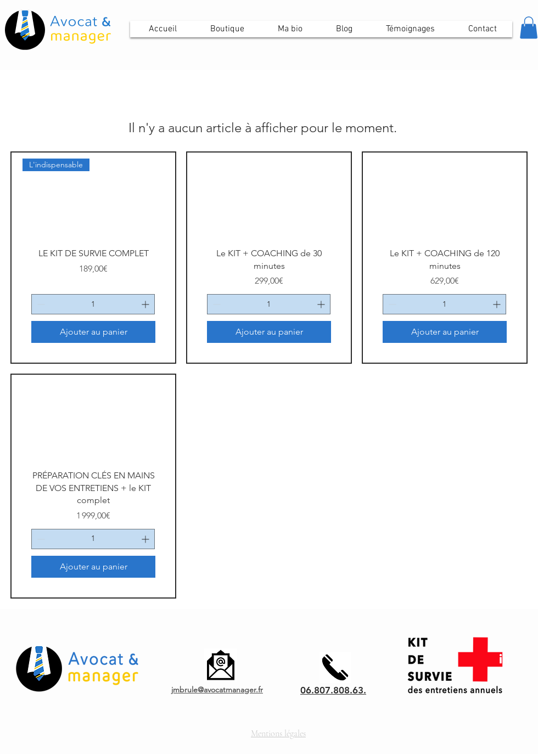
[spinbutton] (93, 304)
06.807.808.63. (333, 690)
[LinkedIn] (504, 659)
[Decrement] (40, 304)
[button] (529, 28)
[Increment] (146, 304)
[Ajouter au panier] (93, 332)
